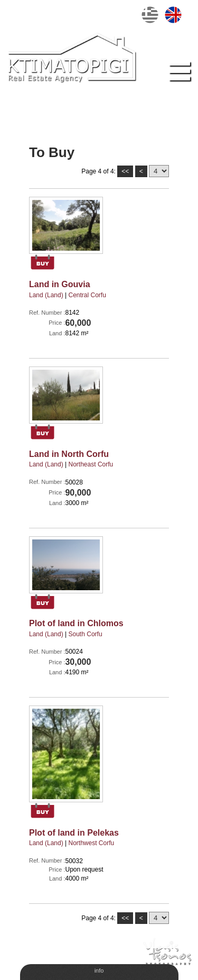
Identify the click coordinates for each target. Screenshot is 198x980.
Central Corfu (87, 295)
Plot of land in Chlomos (76, 623)
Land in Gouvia (60, 284)
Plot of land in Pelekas (74, 833)
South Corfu (86, 634)
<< (125, 171)
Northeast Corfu (91, 464)
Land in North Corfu (69, 454)
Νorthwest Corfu (92, 843)
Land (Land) (46, 295)
